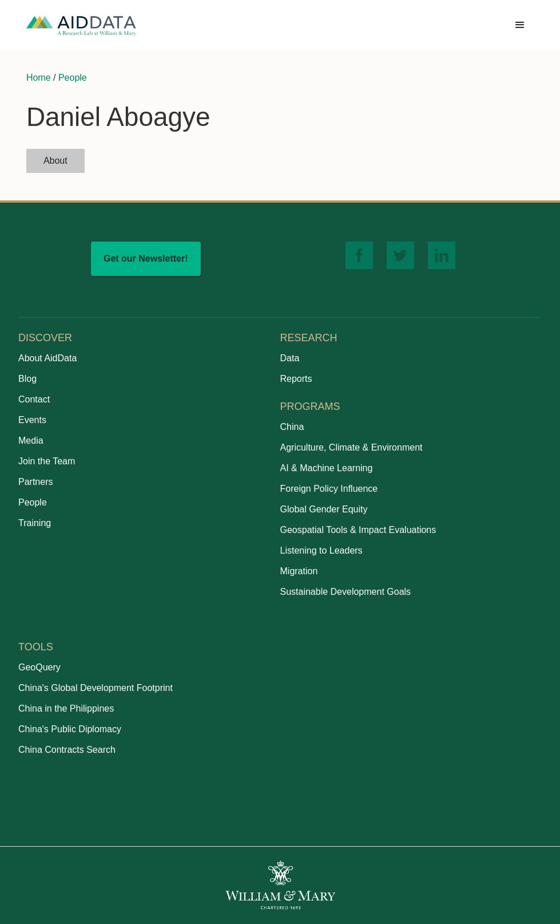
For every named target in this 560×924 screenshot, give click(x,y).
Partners (35, 482)
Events (32, 420)
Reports (296, 379)
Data (290, 358)
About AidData (47, 358)
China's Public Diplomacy (70, 729)
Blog (27, 379)
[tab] (55, 161)
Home (39, 78)
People (73, 78)
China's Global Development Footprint (96, 688)
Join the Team (47, 461)
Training (35, 523)
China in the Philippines (66, 708)
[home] (81, 25)
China (292, 427)
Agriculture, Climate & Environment (352, 447)
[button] (520, 25)
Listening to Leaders (321, 550)
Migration (299, 571)
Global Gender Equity (324, 509)
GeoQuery (39, 667)
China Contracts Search (67, 750)
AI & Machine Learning (327, 468)
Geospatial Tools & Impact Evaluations (358, 530)
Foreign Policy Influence (329, 489)
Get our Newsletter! (146, 258)
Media (31, 441)
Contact (34, 399)
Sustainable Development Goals (346, 592)
